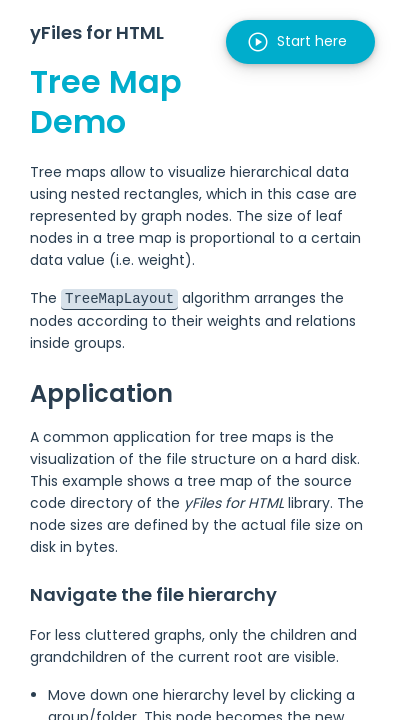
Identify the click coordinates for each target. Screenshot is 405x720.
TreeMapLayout (119, 297)
